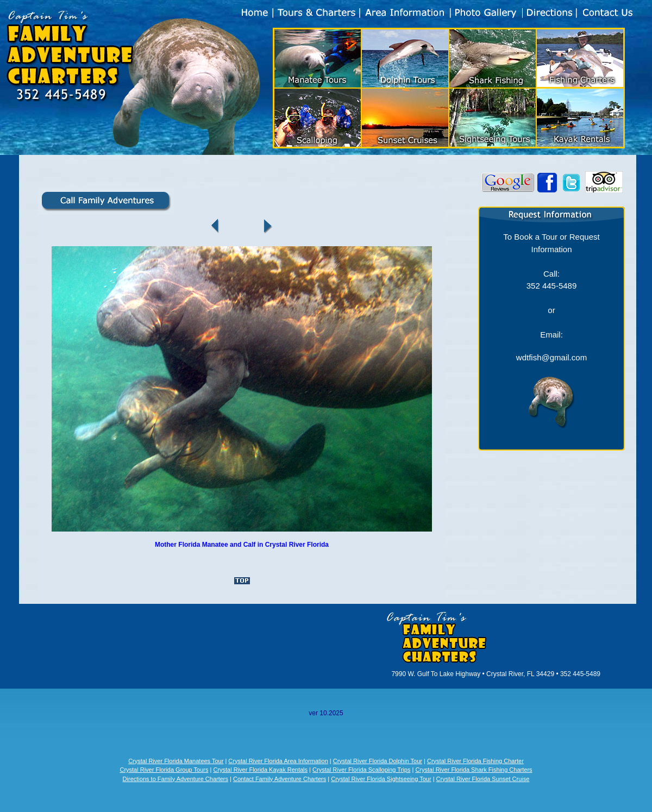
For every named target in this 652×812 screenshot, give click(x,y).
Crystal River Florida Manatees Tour (176, 761)
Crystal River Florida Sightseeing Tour (381, 779)
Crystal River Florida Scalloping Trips (361, 770)
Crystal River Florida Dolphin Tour (378, 761)
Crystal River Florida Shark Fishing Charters (474, 770)
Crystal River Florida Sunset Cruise (483, 779)
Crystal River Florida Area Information (278, 761)
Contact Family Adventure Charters (280, 779)
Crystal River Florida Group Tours (164, 770)
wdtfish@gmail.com (551, 357)
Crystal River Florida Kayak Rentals (260, 770)
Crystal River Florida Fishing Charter (475, 761)
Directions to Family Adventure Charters (175, 779)
